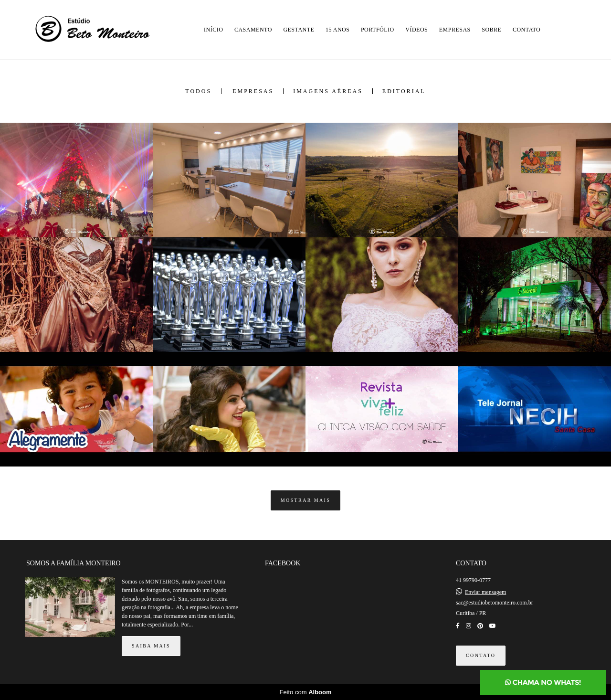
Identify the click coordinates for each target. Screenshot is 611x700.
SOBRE (491, 30)
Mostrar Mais (306, 500)
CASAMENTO (253, 30)
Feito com (305, 692)
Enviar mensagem (485, 592)
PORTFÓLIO (378, 30)
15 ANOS (338, 30)
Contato (481, 655)
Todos (198, 91)
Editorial (404, 91)
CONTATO (527, 30)
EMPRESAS (455, 30)
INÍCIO (213, 30)
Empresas (253, 91)
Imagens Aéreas (328, 91)
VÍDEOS (416, 30)
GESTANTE (299, 30)
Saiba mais (151, 646)
